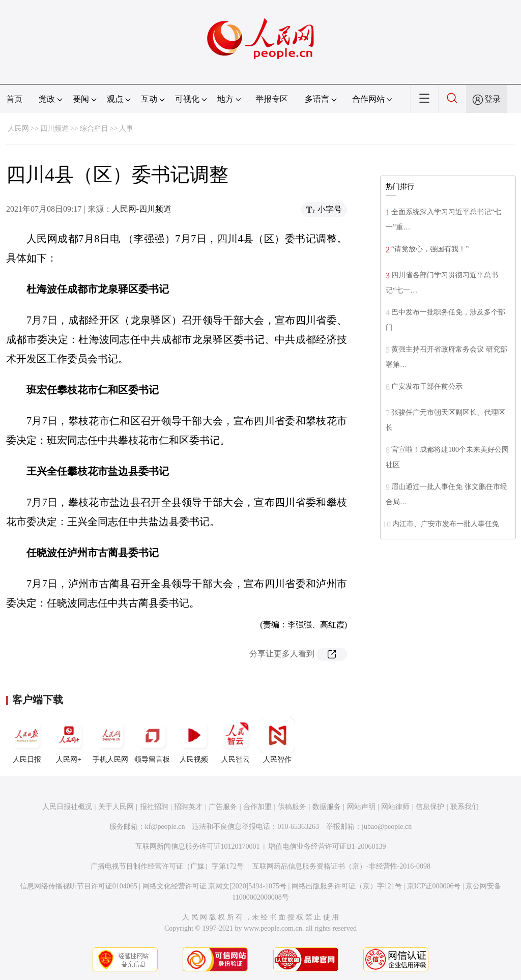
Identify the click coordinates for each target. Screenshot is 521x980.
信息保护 (430, 807)
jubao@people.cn (387, 827)
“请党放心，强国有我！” (430, 249)
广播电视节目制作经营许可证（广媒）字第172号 (167, 866)
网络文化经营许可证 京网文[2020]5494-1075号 (215, 886)
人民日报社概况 (67, 807)
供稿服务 (292, 807)
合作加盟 (257, 807)
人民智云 (236, 740)
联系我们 (465, 807)
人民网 (18, 128)
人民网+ (69, 740)
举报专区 (272, 99)
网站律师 (395, 807)
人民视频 (194, 740)
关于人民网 (116, 807)
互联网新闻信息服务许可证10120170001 (198, 846)
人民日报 (27, 740)
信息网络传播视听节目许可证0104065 (79, 886)
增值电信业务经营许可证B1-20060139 (327, 846)
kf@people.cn (165, 827)
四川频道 (54, 128)
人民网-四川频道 (142, 209)
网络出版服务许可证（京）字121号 (347, 886)
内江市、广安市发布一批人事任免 (446, 524)
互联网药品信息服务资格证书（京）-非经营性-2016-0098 (341, 866)
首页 (14, 99)
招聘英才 (188, 807)
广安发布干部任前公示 (427, 386)
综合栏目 (94, 128)
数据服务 (327, 807)
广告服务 (223, 807)
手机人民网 (110, 740)
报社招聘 (154, 807)
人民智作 (277, 740)
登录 (493, 99)
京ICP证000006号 (434, 886)
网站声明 (361, 807)
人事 (126, 128)
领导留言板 (152, 740)
